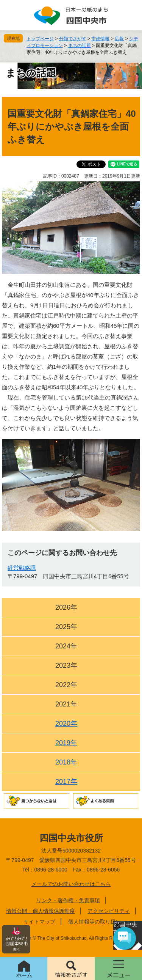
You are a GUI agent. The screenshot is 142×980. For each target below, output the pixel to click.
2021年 (66, 704)
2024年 (66, 646)
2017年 (66, 782)
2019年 (66, 743)
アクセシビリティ (109, 911)
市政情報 (100, 39)
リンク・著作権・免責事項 (68, 900)
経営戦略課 (22, 568)
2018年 (66, 762)
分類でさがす (73, 39)
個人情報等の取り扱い (95, 922)
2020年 (66, 724)
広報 (119, 39)
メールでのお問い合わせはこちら (71, 884)
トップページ (40, 39)
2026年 (66, 607)
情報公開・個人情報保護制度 (41, 911)
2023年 (66, 665)
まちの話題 (80, 46)
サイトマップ (39, 922)
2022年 (66, 685)
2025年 (66, 627)
